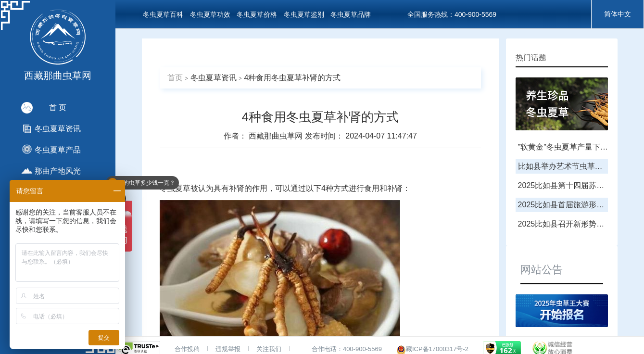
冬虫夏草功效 (210, 14)
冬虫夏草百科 (163, 14)
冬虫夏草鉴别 (304, 14)
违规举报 (228, 349)
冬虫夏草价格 (257, 14)
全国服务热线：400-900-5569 (452, 14)
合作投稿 (187, 349)
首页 (175, 78)
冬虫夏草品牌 (351, 14)
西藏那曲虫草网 (277, 136)
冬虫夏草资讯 (214, 78)
